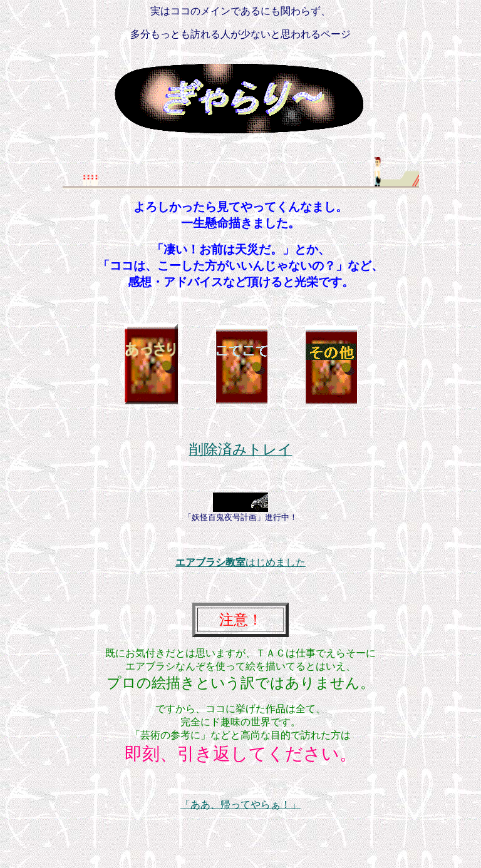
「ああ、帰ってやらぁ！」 (240, 804)
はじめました (240, 562)
